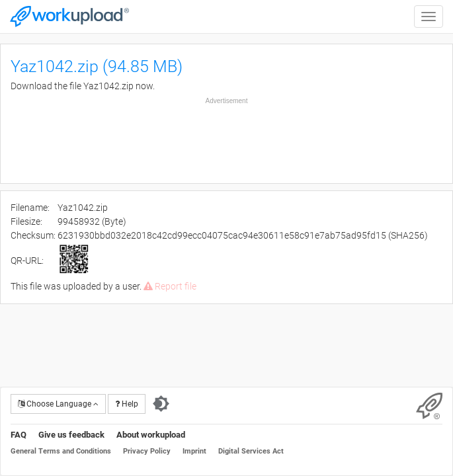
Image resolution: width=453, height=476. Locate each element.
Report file (170, 286)
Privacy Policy (147, 451)
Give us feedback (71, 435)
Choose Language (58, 404)
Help (127, 404)
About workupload (151, 435)
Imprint (194, 451)
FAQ (19, 435)
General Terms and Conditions (61, 451)
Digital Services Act (251, 451)
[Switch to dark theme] (161, 404)
